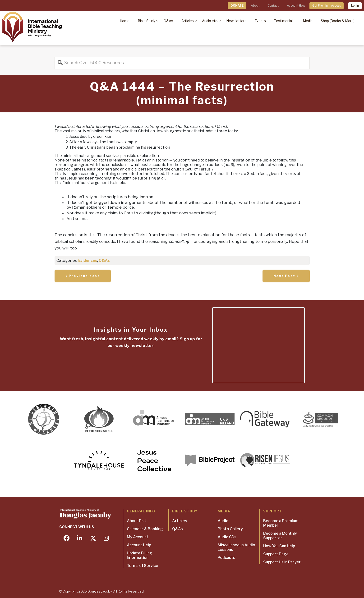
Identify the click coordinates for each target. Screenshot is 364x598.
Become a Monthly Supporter (280, 536)
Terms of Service (143, 566)
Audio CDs (227, 537)
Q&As (104, 260)
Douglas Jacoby (100, 591)
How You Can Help (279, 546)
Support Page (276, 554)
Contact (273, 6)
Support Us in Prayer (282, 562)
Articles (180, 521)
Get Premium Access (327, 6)
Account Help (296, 6)
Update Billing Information (140, 555)
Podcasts (226, 558)
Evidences (88, 260)
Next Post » (286, 276)
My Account (138, 537)
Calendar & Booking (145, 529)
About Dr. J (137, 521)
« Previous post (83, 276)
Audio (223, 521)
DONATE (237, 6)
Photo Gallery (230, 529)
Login (355, 6)
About (255, 6)
